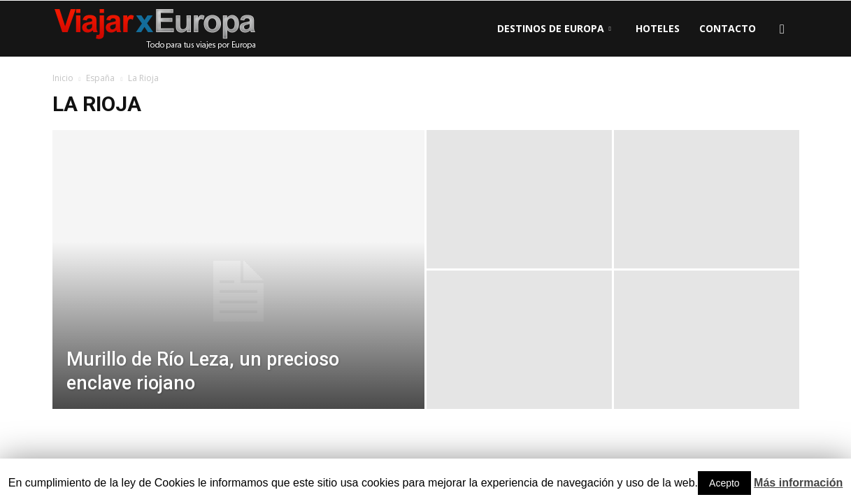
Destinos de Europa (554, 28)
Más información (798, 483)
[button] (782, 29)
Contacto (728, 28)
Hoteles (658, 28)
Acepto (724, 483)
